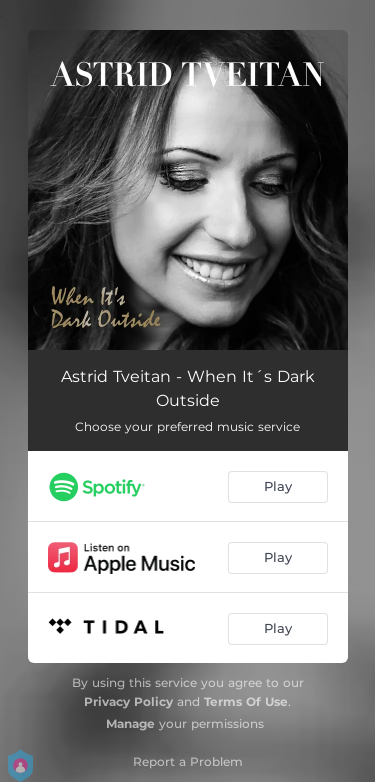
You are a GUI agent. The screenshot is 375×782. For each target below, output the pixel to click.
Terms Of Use (246, 701)
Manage (130, 723)
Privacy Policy (128, 701)
